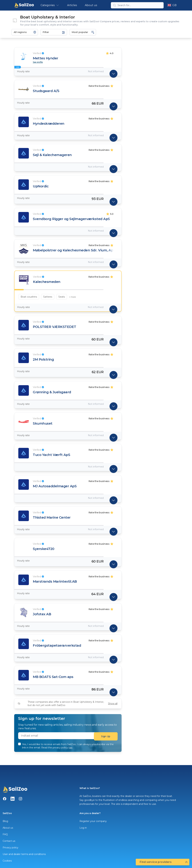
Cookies (7, 861)
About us (91, 5)
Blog (5, 821)
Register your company (93, 821)
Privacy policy (10, 848)
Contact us (9, 841)
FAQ (5, 834)
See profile (38, 62)
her (71, 748)
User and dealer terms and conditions (24, 854)
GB (172, 5)
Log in (83, 828)
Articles (72, 5)
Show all (113, 704)
